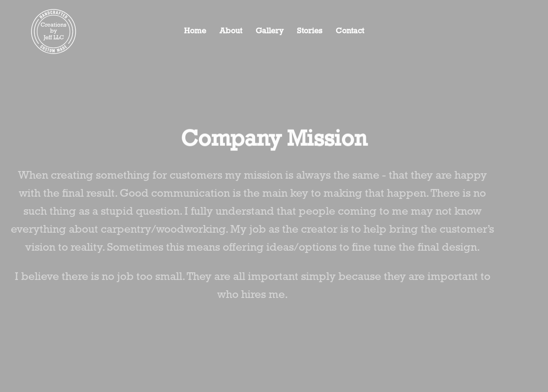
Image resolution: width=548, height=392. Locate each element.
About (231, 31)
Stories (310, 31)
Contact (350, 31)
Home (195, 31)
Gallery (270, 31)
